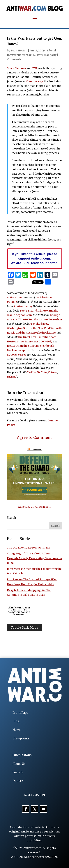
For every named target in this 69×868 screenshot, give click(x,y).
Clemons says (35, 81)
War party (50, 55)
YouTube (42, 372)
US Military (36, 55)
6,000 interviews (17, 355)
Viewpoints (21, 738)
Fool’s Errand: (29, 311)
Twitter (32, 372)
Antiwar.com (14, 297)
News (17, 730)
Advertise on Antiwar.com (35, 507)
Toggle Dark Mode (24, 628)
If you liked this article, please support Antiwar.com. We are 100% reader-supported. (34, 258)
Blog (16, 721)
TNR (35, 68)
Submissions (22, 755)
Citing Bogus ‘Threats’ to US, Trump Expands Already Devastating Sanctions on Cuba (34, 558)
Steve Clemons (16, 68)
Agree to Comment (34, 437)
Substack (12, 377)
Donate (18, 781)
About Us (19, 764)
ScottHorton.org (23, 306)
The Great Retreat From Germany (29, 548)
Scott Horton (19, 51)
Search (18, 772)
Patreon (53, 372)
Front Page (20, 713)
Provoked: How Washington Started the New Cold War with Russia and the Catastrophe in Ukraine (34, 328)
